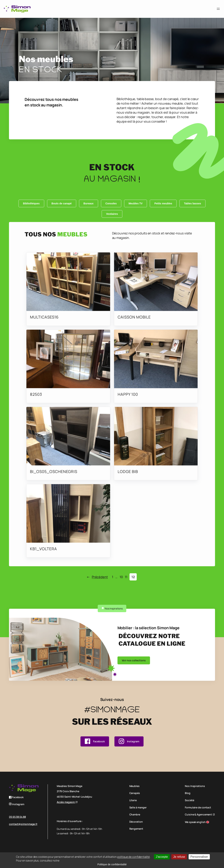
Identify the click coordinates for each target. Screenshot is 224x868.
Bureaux (89, 203)
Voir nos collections (134, 660)
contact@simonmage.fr (23, 824)
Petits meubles (163, 203)
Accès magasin (66, 802)
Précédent (97, 577)
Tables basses (192, 203)
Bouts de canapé (62, 203)
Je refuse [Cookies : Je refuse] (179, 857)
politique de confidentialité (133, 857)
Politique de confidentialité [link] (112, 864)
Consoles (111, 203)
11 (126, 577)
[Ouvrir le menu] (218, 9)
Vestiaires (112, 214)
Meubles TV (136, 203)
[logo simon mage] (17, 9)
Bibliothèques (31, 203)
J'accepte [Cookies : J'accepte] (162, 857)
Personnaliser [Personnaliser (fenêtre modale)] (199, 857)
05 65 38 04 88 (17, 817)
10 (121, 577)
